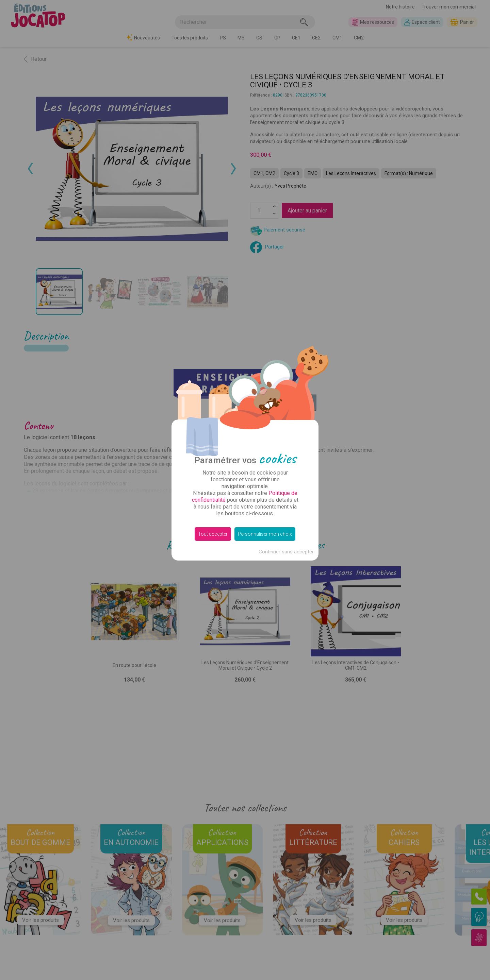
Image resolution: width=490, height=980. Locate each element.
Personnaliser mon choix (265, 534)
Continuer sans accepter (286, 552)
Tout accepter (213, 534)
